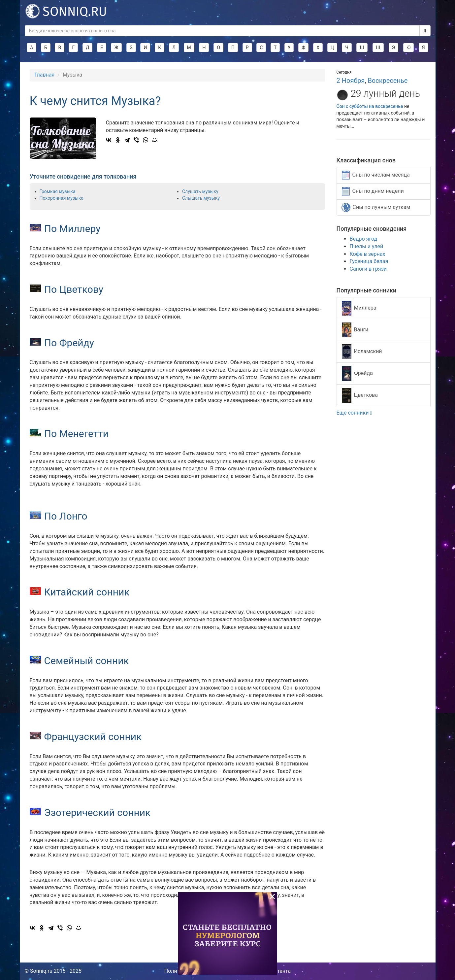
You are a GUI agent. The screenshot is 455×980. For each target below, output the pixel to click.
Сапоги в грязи (368, 269)
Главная (45, 75)
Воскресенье (388, 81)
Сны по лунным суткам (376, 207)
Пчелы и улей (367, 246)
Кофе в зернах (368, 254)
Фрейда (357, 373)
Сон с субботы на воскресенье (370, 106)
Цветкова (360, 395)
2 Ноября (351, 81)
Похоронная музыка (62, 198)
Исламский (362, 352)
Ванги (355, 330)
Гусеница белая (369, 261)
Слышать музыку (201, 198)
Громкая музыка (58, 191)
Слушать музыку (200, 191)
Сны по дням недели (373, 191)
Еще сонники (354, 413)
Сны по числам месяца (376, 175)
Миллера (359, 308)
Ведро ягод (364, 239)
